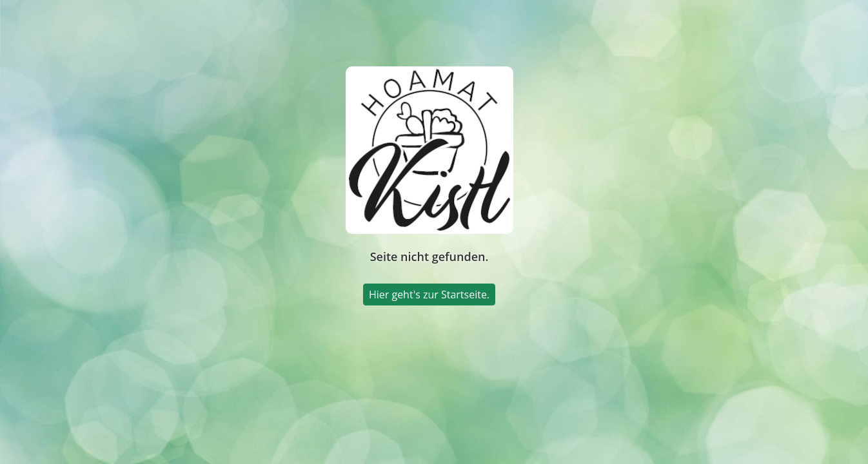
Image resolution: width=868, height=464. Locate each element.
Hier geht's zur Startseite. (429, 295)
